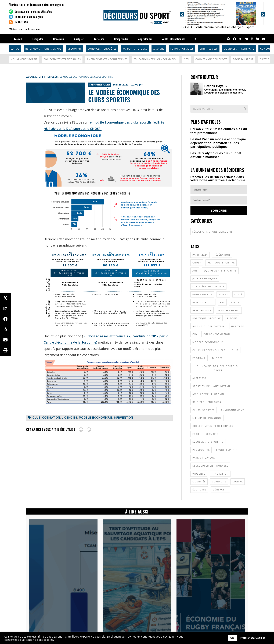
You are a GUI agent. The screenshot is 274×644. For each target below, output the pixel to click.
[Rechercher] (245, 109)
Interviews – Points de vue (43, 49)
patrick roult (203, 302)
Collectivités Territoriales (62, 59)
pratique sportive (221, 263)
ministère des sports (208, 286)
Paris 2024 (200, 255)
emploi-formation (217, 334)
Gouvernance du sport (211, 59)
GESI (187, 59)
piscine (232, 318)
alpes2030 (199, 378)
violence (199, 474)
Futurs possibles (182, 49)
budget (217, 358)
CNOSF (197, 263)
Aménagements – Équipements (107, 59)
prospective (201, 450)
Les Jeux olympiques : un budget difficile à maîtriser (216, 155)
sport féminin (227, 450)
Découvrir (59, 39)
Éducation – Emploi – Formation (156, 59)
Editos (15, 49)
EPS (222, 302)
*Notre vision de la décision (25, 29)
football (199, 358)
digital (238, 482)
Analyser (79, 39)
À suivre (159, 49)
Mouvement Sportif (24, 59)
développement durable (210, 466)
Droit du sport (243, 59)
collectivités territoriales (213, 426)
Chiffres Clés (209, 49)
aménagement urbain (208, 394)
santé (238, 295)
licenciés (69, 418)
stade (235, 302)
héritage (238, 326)
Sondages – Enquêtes (102, 49)
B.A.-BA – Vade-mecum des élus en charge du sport (218, 27)
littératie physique (207, 418)
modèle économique (96, 418)
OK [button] (232, 638)
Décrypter (38, 39)
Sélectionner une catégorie (214, 232)
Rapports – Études (135, 49)
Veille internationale (173, 39)
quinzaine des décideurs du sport (218, 368)
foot (196, 434)
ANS (195, 271)
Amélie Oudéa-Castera (209, 326)
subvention (123, 418)
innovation (220, 474)
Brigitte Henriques (207, 402)
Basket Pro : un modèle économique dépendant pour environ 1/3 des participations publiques (218, 143)
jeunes (223, 295)
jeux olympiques (205, 278)
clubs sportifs (204, 410)
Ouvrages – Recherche (239, 49)
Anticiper (99, 39)
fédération (222, 255)
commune (219, 482)
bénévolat (220, 490)
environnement (232, 410)
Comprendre (121, 39)
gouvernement (229, 310)
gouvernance (202, 295)
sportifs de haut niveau (211, 386)
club (37, 418)
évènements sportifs (208, 442)
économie (199, 490)
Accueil (18, 39)
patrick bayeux (204, 458)
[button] (182, 14)
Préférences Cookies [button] (253, 638)
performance (202, 310)
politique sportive (207, 318)
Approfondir (145, 39)
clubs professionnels (209, 350)
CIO (195, 334)
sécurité (212, 434)
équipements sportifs (220, 271)
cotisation (51, 418)
